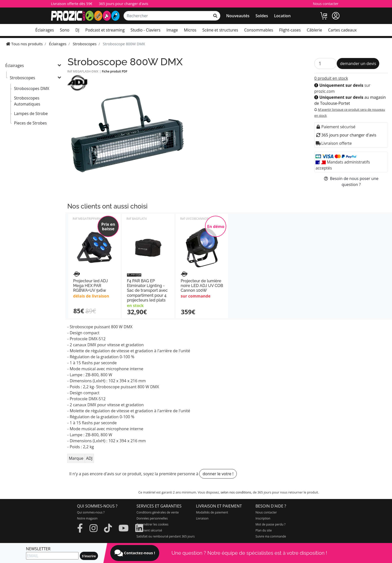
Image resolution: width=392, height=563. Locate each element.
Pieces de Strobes (30, 123)
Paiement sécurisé (149, 530)
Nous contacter (326, 4)
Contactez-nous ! (135, 553)
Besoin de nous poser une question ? (351, 181)
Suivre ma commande (271, 536)
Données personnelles (152, 518)
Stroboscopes (22, 78)
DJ (77, 30)
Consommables (259, 30)
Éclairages (44, 30)
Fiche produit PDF (114, 71)
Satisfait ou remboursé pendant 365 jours (165, 536)
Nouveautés (238, 16)
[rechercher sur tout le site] (215, 16)
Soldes (262, 16)
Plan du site (264, 530)
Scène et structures (220, 30)
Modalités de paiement (212, 512)
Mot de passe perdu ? (270, 524)
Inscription (263, 518)
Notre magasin (87, 518)
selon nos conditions (236, 492)
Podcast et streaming (105, 30)
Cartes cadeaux (342, 30)
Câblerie (314, 30)
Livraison (202, 518)
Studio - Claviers (145, 30)
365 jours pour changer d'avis (123, 4)
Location (282, 16)
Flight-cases (290, 30)
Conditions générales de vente (158, 512)
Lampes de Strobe (31, 113)
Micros (190, 30)
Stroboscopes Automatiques (27, 101)
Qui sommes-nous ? (91, 512)
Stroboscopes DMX (32, 88)
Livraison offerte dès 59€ (72, 4)
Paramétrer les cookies (152, 524)
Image (172, 30)
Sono (65, 30)
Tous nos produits (24, 44)
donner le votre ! (218, 474)
